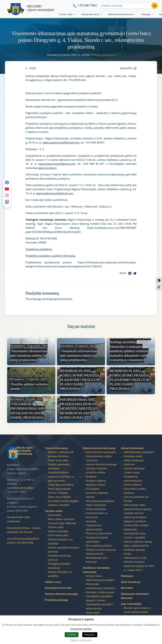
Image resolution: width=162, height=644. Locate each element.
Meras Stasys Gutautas (61, 519)
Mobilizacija (130, 529)
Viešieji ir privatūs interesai (101, 550)
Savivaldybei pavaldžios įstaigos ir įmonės (99, 598)
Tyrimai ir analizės (58, 493)
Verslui (128, 554)
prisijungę (35, 299)
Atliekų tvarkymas (134, 460)
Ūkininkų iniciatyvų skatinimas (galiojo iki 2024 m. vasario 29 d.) (139, 566)
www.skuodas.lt (47, 168)
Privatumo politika (81, 629)
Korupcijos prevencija (58, 588)
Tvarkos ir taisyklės (59, 505)
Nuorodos (127, 588)
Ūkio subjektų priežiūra (99, 546)
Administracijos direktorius (100, 588)
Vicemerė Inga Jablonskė (62, 523)
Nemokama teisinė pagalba (63, 501)
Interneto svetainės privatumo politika (96, 471)
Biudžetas (91, 477)
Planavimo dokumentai (99, 533)
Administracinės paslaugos (101, 452)
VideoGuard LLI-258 (135, 558)
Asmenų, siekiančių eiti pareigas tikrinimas (61, 454)
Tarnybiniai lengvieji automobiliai (97, 540)
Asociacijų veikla (133, 456)
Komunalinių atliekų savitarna (135, 491)
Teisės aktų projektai (59, 489)
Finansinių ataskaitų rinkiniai (97, 495)
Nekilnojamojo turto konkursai (97, 560)
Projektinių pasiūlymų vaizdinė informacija (50, 256)
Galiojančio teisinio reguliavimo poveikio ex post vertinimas (61, 477)
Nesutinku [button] (90, 635)
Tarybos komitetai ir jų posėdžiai (60, 574)
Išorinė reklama (132, 485)
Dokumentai (55, 515)
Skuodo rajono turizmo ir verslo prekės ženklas (137, 610)
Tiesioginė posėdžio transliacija (59, 566)
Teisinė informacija (90, 14)
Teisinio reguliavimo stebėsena (59, 466)
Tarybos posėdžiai (58, 531)
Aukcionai (129, 464)
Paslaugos (146, 14)
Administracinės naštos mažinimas (99, 458)
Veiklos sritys (53, 582)
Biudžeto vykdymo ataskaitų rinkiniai (96, 483)
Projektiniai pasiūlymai (39, 249)
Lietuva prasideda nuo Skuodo (136, 499)
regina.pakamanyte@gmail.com (61, 143)
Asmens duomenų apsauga (61, 594)
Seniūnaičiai (93, 613)
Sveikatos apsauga (134, 550)
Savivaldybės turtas (135, 533)
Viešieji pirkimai (94, 554)
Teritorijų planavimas (103, 55)
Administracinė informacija (120, 14)
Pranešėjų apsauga (56, 600)
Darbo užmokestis (96, 505)
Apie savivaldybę (131, 604)
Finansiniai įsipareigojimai (100, 501)
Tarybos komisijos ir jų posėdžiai (60, 542)
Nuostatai (91, 521)
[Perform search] (155, 6)
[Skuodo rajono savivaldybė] (16, 9)
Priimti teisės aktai (58, 460)
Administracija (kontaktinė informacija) (100, 582)
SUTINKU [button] (72, 635)
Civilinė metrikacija (134, 469)
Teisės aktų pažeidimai (61, 485)
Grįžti (33, 68)
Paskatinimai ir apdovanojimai (94, 527)
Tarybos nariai (56, 527)
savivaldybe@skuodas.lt (21, 488)
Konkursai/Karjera (96, 509)
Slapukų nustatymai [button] (81, 640)
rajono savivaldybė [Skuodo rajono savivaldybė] (41, 8)
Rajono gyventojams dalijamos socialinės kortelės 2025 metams (136, 521)
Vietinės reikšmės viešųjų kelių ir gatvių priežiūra (138, 544)
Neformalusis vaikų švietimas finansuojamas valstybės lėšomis (137, 509)
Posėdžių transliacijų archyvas (59, 558)
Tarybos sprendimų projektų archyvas (63, 550)
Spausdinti (126, 68)
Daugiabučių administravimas (133, 479)
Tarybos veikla (66, 14)
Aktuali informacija (132, 448)
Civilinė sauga (132, 472)
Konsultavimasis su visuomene (97, 515)
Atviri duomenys (131, 582)
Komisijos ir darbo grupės (100, 592)
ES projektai (93, 489)
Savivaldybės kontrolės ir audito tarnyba (100, 606)
